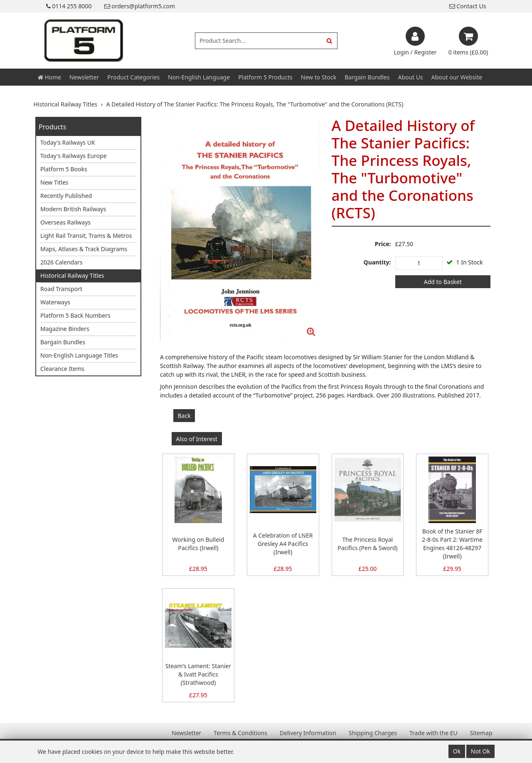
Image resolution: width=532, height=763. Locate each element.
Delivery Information (308, 733)
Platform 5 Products (265, 77)
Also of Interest (197, 439)
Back (184, 416)
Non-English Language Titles (79, 355)
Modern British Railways (73, 209)
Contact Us (468, 6)
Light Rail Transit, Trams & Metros (86, 236)
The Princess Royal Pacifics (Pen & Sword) (367, 544)
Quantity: (377, 262)
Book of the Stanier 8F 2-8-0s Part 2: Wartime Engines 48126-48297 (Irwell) (452, 544)
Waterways (55, 302)
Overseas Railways (65, 222)
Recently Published (66, 196)
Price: (383, 244)
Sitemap (481, 733)
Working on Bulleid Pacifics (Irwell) (198, 544)
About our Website (457, 77)
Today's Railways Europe (74, 156)
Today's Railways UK (68, 142)
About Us (410, 77)
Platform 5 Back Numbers (75, 315)
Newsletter (84, 77)
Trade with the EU (433, 733)
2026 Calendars (62, 262)
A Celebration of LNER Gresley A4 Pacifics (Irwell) (283, 544)
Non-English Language (199, 77)
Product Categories (133, 77)
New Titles (54, 182)
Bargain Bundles (367, 77)
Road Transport (61, 289)
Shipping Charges (373, 733)
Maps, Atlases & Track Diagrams (84, 249)
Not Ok (480, 751)
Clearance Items (62, 369)
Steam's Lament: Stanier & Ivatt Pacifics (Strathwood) (198, 674)
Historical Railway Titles (72, 275)
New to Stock (319, 77)
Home (49, 77)
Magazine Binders (65, 329)
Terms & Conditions (240, 733)
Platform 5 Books (64, 169)
